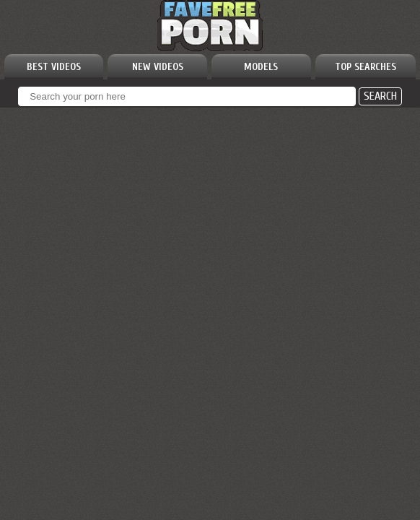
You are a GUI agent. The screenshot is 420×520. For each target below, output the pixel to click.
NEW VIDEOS (158, 67)
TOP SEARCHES (366, 67)
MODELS (261, 67)
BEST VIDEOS (54, 67)
